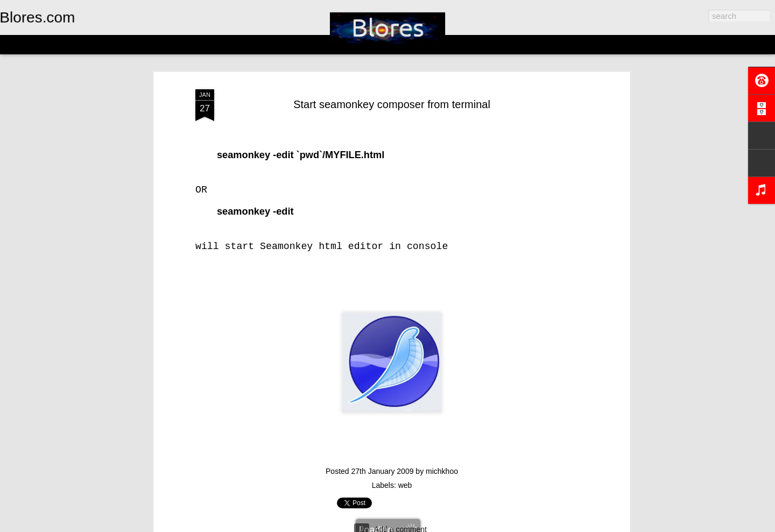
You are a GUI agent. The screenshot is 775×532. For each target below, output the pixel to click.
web (405, 485)
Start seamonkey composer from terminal (392, 104)
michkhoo (442, 471)
